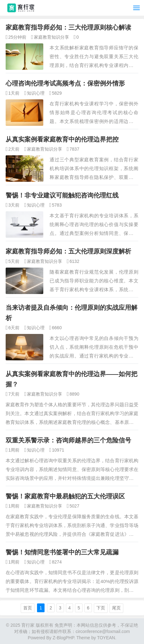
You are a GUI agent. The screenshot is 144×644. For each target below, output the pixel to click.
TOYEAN (106, 638)
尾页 (116, 608)
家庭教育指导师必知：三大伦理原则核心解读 (68, 27)
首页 (28, 608)
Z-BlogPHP (63, 638)
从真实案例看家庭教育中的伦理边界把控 (62, 139)
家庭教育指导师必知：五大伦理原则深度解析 (68, 251)
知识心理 (36, 93)
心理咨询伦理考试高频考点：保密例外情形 (65, 83)
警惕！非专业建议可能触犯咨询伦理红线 (62, 195)
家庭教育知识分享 (51, 37)
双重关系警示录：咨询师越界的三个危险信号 (68, 440)
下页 (101, 608)
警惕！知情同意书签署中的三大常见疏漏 (62, 552)
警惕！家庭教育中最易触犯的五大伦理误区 (65, 496)
